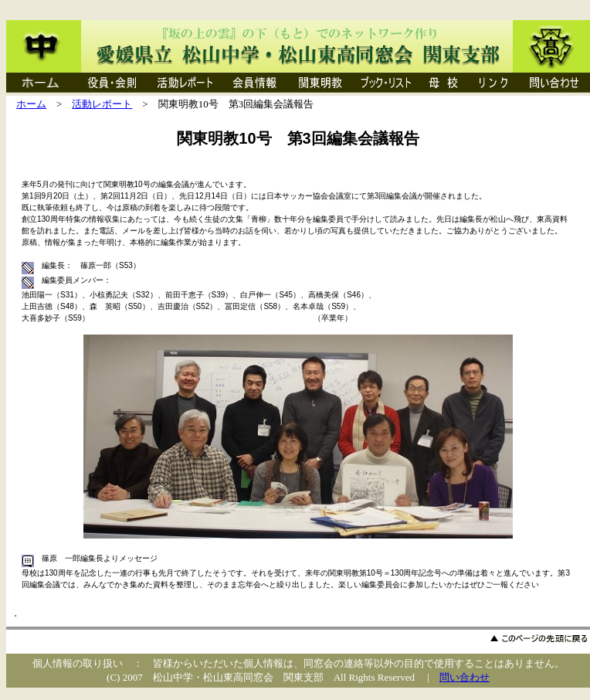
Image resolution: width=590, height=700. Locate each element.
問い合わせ (465, 677)
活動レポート (102, 104)
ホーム (31, 104)
